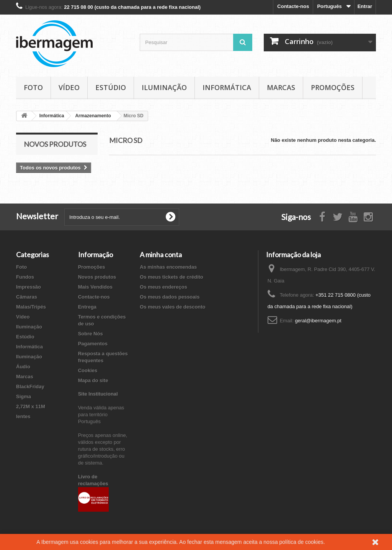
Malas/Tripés (31, 307)
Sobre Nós (91, 334)
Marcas (281, 87)
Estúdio (111, 87)
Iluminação (164, 87)
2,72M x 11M (31, 406)
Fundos (25, 277)
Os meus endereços (163, 287)
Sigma (24, 396)
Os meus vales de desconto (172, 307)
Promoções (333, 87)
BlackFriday (30, 387)
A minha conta (161, 254)
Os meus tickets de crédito (171, 277)
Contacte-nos (293, 6)
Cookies (88, 370)
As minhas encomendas (168, 267)
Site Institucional (98, 394)
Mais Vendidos (95, 287)
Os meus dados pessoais (170, 297)
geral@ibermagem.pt (318, 321)
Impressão (29, 287)
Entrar (365, 6)
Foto (33, 87)
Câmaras (27, 297)
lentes (23, 416)
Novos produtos (55, 144)
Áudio (23, 367)
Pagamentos (93, 344)
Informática (227, 87)
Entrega (87, 307)
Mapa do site (93, 380)
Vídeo (69, 87)
